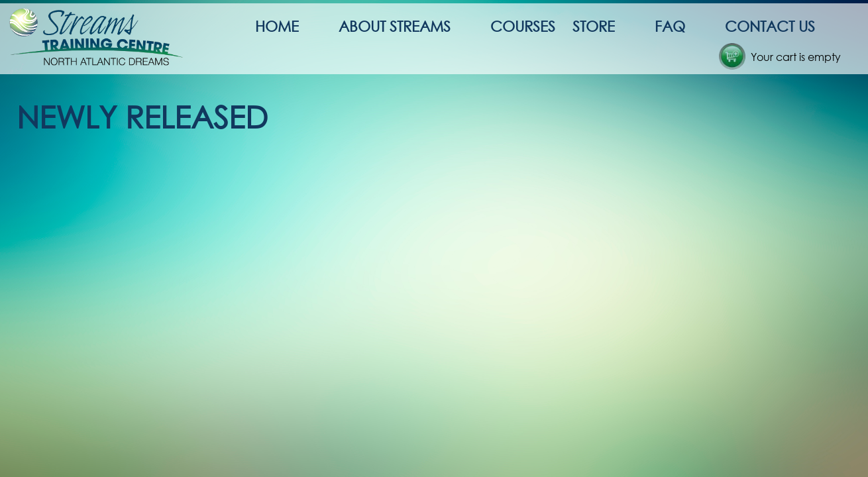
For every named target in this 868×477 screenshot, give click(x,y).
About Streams (395, 26)
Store (594, 26)
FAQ (670, 26)
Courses (523, 26)
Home (277, 26)
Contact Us (770, 26)
